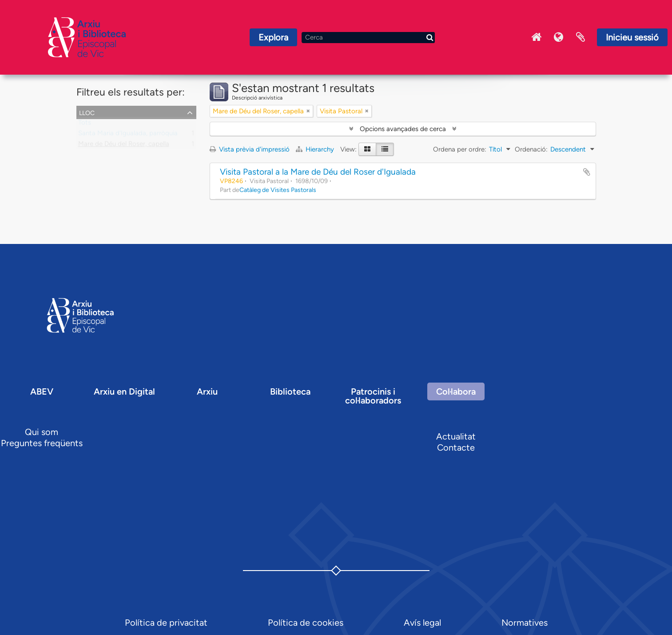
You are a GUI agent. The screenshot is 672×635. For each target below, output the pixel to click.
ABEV (42, 391)
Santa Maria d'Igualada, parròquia (128, 135)
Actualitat (456, 436)
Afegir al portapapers (587, 172)
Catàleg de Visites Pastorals (278, 190)
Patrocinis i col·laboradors (373, 396)
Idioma (558, 37)
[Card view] (367, 149)
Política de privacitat (166, 623)
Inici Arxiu (536, 37)
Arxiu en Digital (124, 391)
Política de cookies (306, 623)
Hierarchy (316, 149)
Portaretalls (581, 37)
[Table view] (385, 149)
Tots (85, 124)
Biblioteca (290, 391)
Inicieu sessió (632, 37)
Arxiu (207, 391)
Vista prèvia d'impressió (250, 149)
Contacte (456, 447)
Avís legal (422, 623)
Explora (273, 37)
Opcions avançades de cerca (403, 129)
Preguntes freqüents (42, 443)
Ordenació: (531, 149)
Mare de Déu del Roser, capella (124, 146)
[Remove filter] (308, 111)
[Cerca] (368, 38)
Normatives (525, 623)
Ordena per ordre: (460, 149)
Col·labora (456, 391)
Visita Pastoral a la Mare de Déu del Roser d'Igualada (318, 172)
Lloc (87, 112)
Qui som (42, 432)
